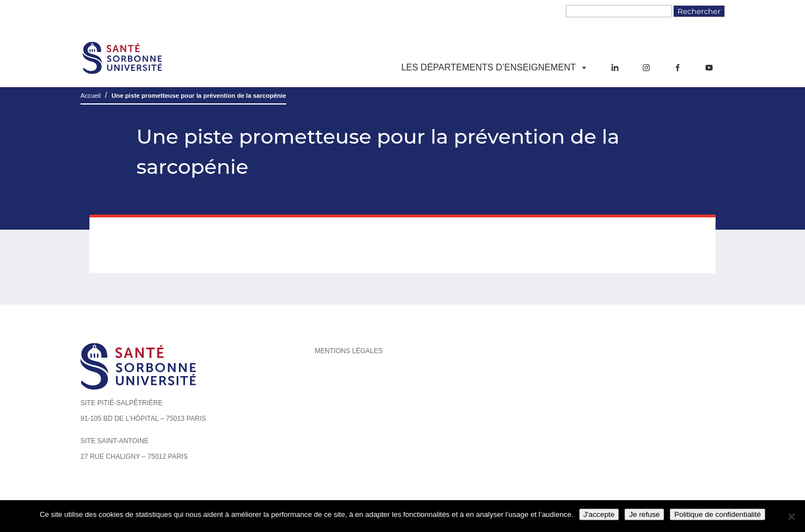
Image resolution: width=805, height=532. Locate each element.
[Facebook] (678, 68)
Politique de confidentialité (718, 514)
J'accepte (599, 514)
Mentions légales (349, 351)
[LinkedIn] (615, 68)
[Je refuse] (791, 516)
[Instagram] (646, 68)
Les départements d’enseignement (495, 68)
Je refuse (644, 514)
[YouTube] (709, 68)
